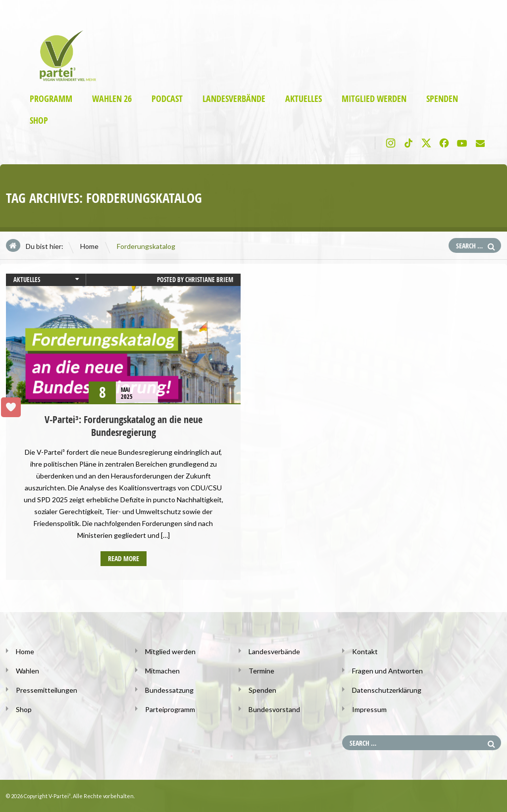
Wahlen (27, 671)
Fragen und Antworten (387, 671)
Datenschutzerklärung (387, 690)
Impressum (369, 709)
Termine (261, 671)
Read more (124, 558)
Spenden (442, 99)
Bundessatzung (169, 690)
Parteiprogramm (170, 709)
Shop (39, 120)
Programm (51, 99)
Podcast (167, 99)
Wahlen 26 (112, 99)
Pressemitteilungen (47, 690)
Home (89, 246)
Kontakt (365, 651)
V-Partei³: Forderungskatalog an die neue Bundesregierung (124, 426)
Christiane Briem (209, 280)
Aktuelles (304, 99)
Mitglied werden (374, 99)
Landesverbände (234, 99)
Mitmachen (162, 671)
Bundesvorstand (274, 709)
